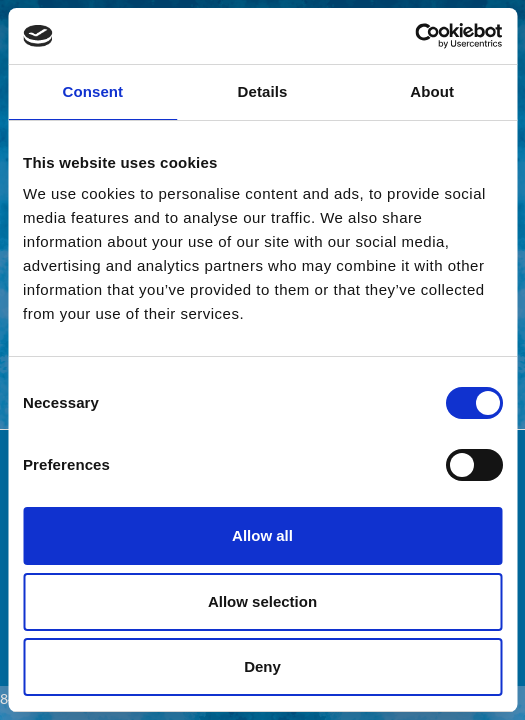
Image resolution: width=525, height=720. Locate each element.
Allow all (262, 535)
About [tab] (432, 91)
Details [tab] (263, 91)
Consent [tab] (92, 91)
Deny (262, 666)
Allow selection (262, 601)
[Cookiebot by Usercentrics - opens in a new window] (414, 36)
